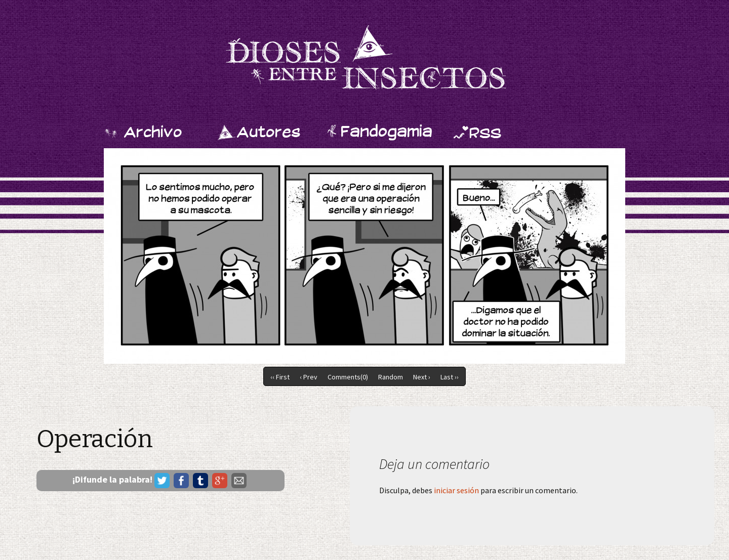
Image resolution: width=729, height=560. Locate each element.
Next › (422, 377)
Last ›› (450, 377)
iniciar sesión (456, 490)
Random (391, 377)
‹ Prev (309, 377)
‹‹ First (280, 377)
